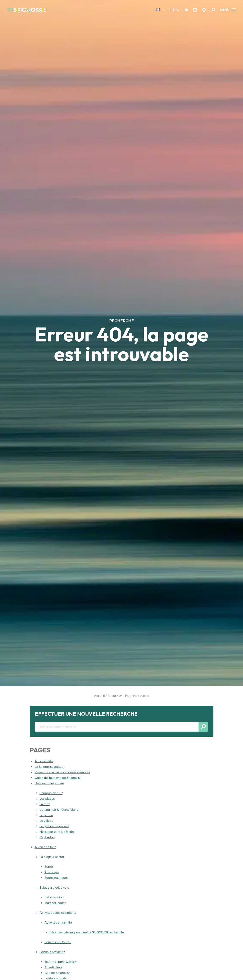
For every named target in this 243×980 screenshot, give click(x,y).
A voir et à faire (45, 847)
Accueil (99, 696)
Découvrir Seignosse (49, 783)
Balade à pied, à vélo (54, 887)
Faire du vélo (54, 897)
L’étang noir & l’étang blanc (59, 810)
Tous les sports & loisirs (61, 962)
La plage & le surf (52, 857)
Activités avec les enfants (58, 913)
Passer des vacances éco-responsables (62, 772)
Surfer (49, 867)
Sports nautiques (56, 878)
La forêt (45, 804)
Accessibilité (44, 761)
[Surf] (186, 10)
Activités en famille (58, 922)
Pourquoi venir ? (51, 793)
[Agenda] (195, 10)
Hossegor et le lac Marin (57, 832)
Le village (46, 821)
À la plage (52, 872)
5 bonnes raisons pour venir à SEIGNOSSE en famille (87, 932)
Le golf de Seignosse (54, 826)
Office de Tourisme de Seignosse (58, 778)
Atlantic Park (53, 967)
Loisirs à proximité (52, 952)
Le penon (46, 815)
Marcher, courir (55, 903)
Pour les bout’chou (58, 942)
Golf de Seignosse (57, 973)
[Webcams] (204, 10)
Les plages (47, 799)
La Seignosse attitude (50, 767)
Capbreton (47, 837)
